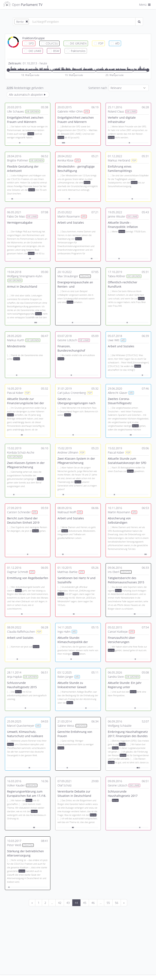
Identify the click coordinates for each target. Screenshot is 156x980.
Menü (145, 5)
